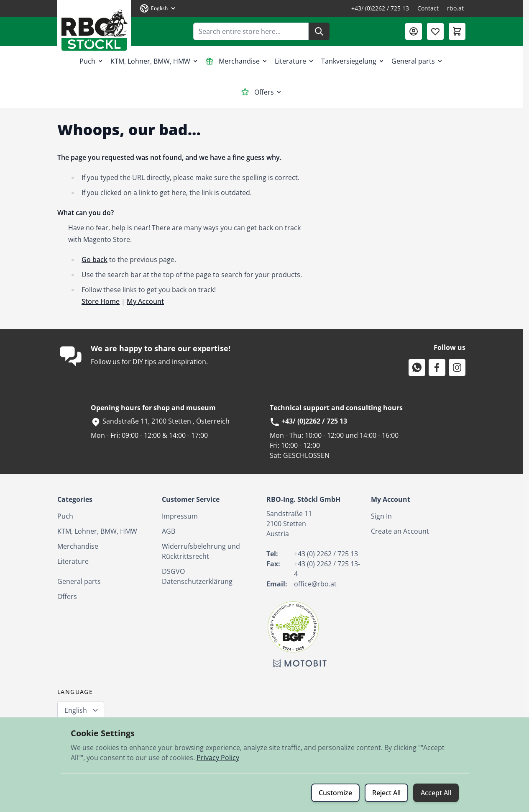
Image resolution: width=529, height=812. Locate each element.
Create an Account (400, 531)
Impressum (180, 516)
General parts (417, 61)
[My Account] (414, 31)
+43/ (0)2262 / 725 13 (380, 8)
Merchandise (237, 61)
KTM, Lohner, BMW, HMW (155, 61)
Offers (262, 92)
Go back (95, 260)
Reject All (386, 793)
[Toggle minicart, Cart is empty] (457, 31)
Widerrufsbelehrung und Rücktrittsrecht (201, 551)
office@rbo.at (315, 584)
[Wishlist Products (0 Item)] (435, 31)
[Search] (319, 31)
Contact (428, 8)
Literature (295, 61)
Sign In (381, 516)
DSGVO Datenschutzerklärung (197, 576)
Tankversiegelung (353, 61)
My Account (145, 301)
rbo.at (455, 8)
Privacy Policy (218, 758)
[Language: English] (158, 8)
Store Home (101, 301)
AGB (169, 531)
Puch (92, 61)
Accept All (436, 793)
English (76, 710)
